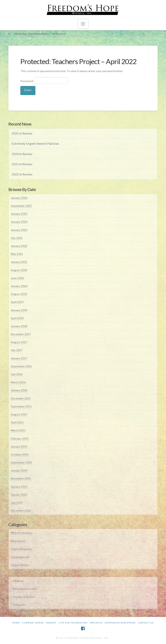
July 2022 (17, 238)
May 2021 (17, 254)
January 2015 (19, 446)
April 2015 (17, 422)
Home (16, 623)
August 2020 (19, 270)
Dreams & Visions (24, 597)
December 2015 (21, 398)
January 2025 (19, 214)
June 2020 (17, 278)
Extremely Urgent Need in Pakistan (35, 144)
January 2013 (19, 487)
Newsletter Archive (25, 589)
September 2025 (21, 206)
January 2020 (19, 286)
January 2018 (19, 326)
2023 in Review (22, 164)
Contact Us (146, 623)
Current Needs (33, 623)
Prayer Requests (21, 549)
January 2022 (19, 246)
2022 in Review (22, 174)
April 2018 (17, 318)
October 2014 (20, 454)
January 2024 (19, 222)
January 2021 (19, 262)
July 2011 (17, 503)
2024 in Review (22, 154)
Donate (51, 623)
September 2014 (21, 462)
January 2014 (19, 470)
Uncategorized (20, 557)
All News (18, 581)
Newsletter (18, 541)
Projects (96, 623)
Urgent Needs (20, 565)
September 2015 (21, 406)
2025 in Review (22, 133)
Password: (44, 80)
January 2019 (19, 310)
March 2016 (18, 382)
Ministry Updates (22, 533)
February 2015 (20, 438)
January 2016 (19, 390)
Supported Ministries (120, 623)
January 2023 (19, 230)
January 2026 (19, 198)
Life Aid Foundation (73, 623)
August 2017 (19, 342)
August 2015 (19, 414)
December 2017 (21, 334)
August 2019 (19, 294)
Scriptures (19, 605)
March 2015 (18, 430)
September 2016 (21, 366)
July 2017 (17, 350)
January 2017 (19, 358)
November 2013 (21, 478)
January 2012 (19, 495)
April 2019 (17, 302)
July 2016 (17, 374)
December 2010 (21, 511)
